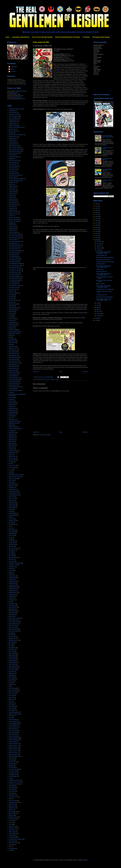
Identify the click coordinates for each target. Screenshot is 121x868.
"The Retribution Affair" (14, 267)
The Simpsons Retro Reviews (101, 37)
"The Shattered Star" (14, 273)
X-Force (10, 823)
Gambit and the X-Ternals (15, 477)
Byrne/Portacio (12, 343)
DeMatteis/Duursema (14, 421)
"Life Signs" (11, 195)
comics (48, 379)
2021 (97, 214)
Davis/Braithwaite (13, 412)
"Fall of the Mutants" (13, 160)
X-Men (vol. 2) (12, 826)
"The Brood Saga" (13, 232)
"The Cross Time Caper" (14, 234)
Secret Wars (12, 708)
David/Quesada (12, 408)
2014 (97, 229)
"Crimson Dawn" (12, 144)
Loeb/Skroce (12, 600)
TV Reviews (86, 37)
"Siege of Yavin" (12, 227)
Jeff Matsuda (12, 534)
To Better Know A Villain (14, 784)
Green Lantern (12, 499)
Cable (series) (12, 346)
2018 (97, 221)
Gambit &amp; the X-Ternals (15, 475)
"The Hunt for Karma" (14, 253)
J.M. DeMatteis (12, 524)
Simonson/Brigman (13, 725)
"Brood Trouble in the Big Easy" (16, 135)
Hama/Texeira (12, 508)
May (98, 307)
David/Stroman (12, 410)
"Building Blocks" (13, 138)
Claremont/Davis (13, 367)
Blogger (86, 860)
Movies (10, 646)
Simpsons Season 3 (13, 749)
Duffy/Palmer (12, 440)
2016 (97, 225)
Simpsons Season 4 (13, 751)
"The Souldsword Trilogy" (15, 278)
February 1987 (12, 458)
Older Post (85, 372)
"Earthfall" (11, 159)
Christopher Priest (13, 354)
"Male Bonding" (12, 199)
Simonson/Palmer (13, 734)
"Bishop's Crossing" (13, 125)
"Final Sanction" (12, 168)
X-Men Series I (12, 830)
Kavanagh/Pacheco (13, 558)
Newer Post (36, 372)
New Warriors (12, 650)
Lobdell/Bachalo (12, 578)
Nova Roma (11, 672)
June (98, 305)
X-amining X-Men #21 (101, 255)
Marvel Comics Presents (14, 618)
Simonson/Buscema (13, 727)
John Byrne (11, 546)
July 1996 (11, 554)
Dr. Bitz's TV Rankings (14, 429)
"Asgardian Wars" (13, 122)
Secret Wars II (12, 710)
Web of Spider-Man (13, 812)
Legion (10, 572)
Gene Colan (11, 480)
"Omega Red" (12, 208)
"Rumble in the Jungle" (14, 221)
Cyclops (10, 392)
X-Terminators (12, 836)
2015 (97, 227)
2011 (97, 236)
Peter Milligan (12, 679)
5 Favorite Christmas (14, 300)
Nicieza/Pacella (12, 661)
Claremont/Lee (12, 370)
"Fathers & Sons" (13, 164)
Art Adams (11, 321)
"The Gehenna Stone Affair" (15, 251)
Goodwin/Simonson (13, 493)
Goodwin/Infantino (13, 491)
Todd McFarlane (12, 788)
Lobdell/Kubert (12, 583)
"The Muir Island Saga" (14, 260)
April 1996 (11, 317)
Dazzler (10, 418)
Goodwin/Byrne (12, 489)
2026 (97, 204)
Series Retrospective (14, 712)
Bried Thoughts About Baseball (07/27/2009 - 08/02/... (104, 300)
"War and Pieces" (13, 289)
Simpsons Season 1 (13, 743)
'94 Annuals (11, 297)
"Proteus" (11, 216)
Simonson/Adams (13, 719)
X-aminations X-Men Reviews (21, 37)
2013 (97, 231)
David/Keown (12, 405)
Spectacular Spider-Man (14, 756)
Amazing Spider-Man (14, 308)
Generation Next (12, 484)
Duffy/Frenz (11, 434)
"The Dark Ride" (12, 240)
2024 (97, 208)
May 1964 (11, 633)
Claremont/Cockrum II (14, 363)
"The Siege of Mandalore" (15, 276)
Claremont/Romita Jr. (14, 378)
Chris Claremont (12, 352)
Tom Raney (11, 793)
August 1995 (12, 326)
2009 (97, 240)
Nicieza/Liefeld (12, 659)
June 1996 (11, 556)
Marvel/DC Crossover (14, 631)
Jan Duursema (12, 530)
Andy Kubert (12, 311)
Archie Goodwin (12, 319)
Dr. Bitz (12, 69)
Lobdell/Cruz (12, 580)
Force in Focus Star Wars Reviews (42, 37)
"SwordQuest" (12, 230)
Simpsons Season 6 (13, 755)
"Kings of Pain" (12, 190)
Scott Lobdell (12, 707)
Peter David (11, 677)
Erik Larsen (11, 447)
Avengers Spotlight (13, 330)
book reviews (12, 841)
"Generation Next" (13, 173)
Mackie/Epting (12, 609)
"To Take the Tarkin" (13, 287)
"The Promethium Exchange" (15, 265)
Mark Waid (11, 616)
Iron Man (11, 523)
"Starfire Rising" (12, 229)
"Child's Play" (12, 140)
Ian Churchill (12, 519)
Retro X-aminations (13, 690)
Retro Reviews (12, 688)
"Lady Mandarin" (13, 192)
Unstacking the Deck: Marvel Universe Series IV (108, 137)
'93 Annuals (11, 295)
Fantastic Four (12, 456)
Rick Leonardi (12, 694)
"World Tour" (12, 291)
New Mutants (12, 648)
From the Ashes (12, 467)
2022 (97, 212)
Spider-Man (11, 758)
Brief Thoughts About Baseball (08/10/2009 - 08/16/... (103, 274)
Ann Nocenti (11, 313)
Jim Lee (10, 537)
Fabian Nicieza (12, 453)
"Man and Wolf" (12, 201)
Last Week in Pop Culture (15, 563)
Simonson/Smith (12, 742)
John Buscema (12, 545)
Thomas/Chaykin (13, 777)
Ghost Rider (11, 488)
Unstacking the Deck (14, 802)
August (98, 250)
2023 (97, 210)
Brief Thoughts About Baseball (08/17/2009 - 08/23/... (103, 267)
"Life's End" (11, 197)
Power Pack (11, 681)
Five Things (11, 462)
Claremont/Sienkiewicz (14, 380)
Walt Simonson (12, 808)
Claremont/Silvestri (13, 381)
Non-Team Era (12, 670)
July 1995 (11, 552)
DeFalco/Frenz (12, 420)
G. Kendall (13, 71)
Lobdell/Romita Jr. (13, 592)
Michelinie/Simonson (14, 640)
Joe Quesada (12, 543)
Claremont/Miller (12, 376)
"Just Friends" (12, 188)
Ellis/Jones (11, 442)
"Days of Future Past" (14, 146)
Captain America (13, 348)
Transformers (12, 795)
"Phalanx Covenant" (13, 212)
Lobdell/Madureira (13, 587)
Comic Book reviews (41, 379)
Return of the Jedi (13, 692)
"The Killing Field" (13, 254)
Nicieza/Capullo (12, 653)
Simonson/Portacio (13, 736)
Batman (10, 335)
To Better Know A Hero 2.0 (15, 782)
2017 (97, 223)
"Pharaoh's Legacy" (13, 214)
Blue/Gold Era (12, 341)
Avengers (11, 328)
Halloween (11, 500)
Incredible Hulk (12, 521)
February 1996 (12, 460)
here (25, 84)
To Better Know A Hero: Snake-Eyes (105, 289)
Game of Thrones (13, 478)
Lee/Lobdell (11, 570)
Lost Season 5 (12, 604)
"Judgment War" (12, 186)
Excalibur (11, 449)
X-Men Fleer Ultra (13, 828)
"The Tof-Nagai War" (13, 282)
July (98, 303)
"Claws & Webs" (12, 142)
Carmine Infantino (13, 350)
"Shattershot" (12, 225)
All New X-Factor (13, 304)
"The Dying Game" (13, 243)
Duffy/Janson (12, 436)
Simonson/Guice (13, 729)
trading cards (12, 848)
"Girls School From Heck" (15, 175)
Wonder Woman (12, 819)
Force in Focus (12, 465)
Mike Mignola (12, 642)
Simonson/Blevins (13, 721)
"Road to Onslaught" (13, 219)
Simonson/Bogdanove (14, 723)
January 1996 (12, 532)
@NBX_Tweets (17, 94)
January (99, 316)
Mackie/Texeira (12, 613)
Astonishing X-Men (13, 324)
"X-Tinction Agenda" (13, 293)
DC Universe (12, 397)
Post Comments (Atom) (45, 435)
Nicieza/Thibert (12, 664)
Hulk (10, 517)
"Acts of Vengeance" (13, 116)
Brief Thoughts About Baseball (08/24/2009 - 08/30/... (103, 253)
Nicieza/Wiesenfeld (13, 668)
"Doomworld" (12, 155)
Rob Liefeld (11, 696)
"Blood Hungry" (12, 129)
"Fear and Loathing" (13, 166)
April (98, 309)
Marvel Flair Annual (13, 620)
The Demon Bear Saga (14, 769)
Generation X (12, 486)
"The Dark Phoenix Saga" (15, 238)
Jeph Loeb (11, 535)
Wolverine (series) (13, 817)
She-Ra (10, 718)
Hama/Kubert (12, 502)
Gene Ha (11, 482)
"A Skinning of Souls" (14, 114)
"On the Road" (12, 210)
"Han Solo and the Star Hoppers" (16, 179)
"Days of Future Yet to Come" (16, 149)
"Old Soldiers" (12, 206)
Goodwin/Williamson (13, 495)
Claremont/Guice (13, 369)
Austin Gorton (14, 67)
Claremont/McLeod (13, 374)
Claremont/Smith (13, 385)
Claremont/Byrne (13, 359)
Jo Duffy (11, 539)
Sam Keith (11, 705)
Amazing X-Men (12, 310)
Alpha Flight (11, 306)
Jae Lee (10, 528)
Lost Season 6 (12, 605)
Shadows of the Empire (14, 714)
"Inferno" (11, 184)
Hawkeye (11, 510)
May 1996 (11, 635)
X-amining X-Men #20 (101, 271)
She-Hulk (11, 716)
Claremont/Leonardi (13, 372)
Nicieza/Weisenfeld (13, 666)
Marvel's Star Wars (13, 629)
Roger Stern (11, 697)
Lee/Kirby (11, 569)
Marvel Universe (12, 628)
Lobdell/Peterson (13, 589)
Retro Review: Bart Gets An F (103, 260)
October (99, 246)
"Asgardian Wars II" (13, 120)
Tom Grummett (12, 791)
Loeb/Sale (11, 598)
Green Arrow (12, 497)
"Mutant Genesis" (13, 203)
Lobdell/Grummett (13, 581)
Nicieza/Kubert (12, 657)
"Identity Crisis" (12, 183)
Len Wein (11, 574)
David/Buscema (12, 403)
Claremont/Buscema (13, 357)
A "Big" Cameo (100, 269)
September (99, 248)
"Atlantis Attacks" (13, 124)
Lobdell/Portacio (12, 591)
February (99, 314)
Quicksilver (11, 685)
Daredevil (11, 399)
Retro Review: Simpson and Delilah (105, 257)
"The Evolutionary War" (14, 247)
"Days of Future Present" (15, 148)
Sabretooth (11, 703)
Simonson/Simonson (14, 740)
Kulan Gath (11, 559)
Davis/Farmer (12, 414)
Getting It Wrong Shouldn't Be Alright (105, 262)
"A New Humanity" (13, 113)
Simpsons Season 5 (13, 753)
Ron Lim (11, 701)
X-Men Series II (12, 832)
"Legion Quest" (12, 194)
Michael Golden (12, 637)
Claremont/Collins (13, 365)
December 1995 (12, 427)
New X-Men (11, 651)
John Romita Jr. (12, 550)
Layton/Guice (12, 567)
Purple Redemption (101, 264)
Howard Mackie (12, 515)
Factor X (11, 454)
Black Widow (12, 339)
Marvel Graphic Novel (14, 622)
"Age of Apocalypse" (13, 118)
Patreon (10, 675)
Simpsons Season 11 (14, 745)
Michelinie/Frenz (12, 639)
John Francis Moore (13, 548)
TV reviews (11, 767)
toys (10, 847)
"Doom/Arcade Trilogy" (14, 153)
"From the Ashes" (13, 170)
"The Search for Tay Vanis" (15, 271)
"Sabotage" (11, 223)
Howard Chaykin (13, 513)
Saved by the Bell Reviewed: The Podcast (68, 37)
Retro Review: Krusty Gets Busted (104, 297)
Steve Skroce (12, 764)
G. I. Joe (11, 469)
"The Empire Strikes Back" (15, 245)
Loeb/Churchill (12, 594)
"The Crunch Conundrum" (15, 236)
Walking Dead (12, 806)
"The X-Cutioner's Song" (14, 286)
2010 (97, 238)
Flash (10, 464)
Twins (10, 799)
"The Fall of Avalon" (13, 249)
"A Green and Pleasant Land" (16, 109)
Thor (10, 778)
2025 (97, 206)
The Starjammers (13, 773)
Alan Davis (11, 302)
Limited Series (12, 576)
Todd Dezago (12, 786)
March (98, 311)
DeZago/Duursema (13, 423)
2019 (97, 219)
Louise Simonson (13, 607)
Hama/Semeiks (12, 504)
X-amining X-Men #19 (101, 295)
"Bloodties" (11, 133)
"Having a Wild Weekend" (15, 181)
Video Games (12, 804)
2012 (97, 234)
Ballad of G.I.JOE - (101, 284)
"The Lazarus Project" (14, 258)
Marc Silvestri (12, 615)
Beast (10, 337)
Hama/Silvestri (12, 506)
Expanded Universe (13, 451)
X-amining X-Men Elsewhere (15, 839)
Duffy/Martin (11, 438)
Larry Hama (11, 561)
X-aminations (53, 379)
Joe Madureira (12, 541)
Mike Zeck (11, 644)
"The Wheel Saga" (13, 284)
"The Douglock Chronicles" (15, 241)
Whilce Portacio (12, 813)
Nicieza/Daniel (12, 655)
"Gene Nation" (12, 172)
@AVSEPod (22, 99)
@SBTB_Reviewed (16, 97)
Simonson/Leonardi (13, 731)
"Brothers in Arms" (13, 136)
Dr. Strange (11, 431)
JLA (10, 526)
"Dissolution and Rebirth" (15, 151)
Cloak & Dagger (12, 389)
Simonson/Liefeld (13, 732)
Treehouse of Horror (13, 797)
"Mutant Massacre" (13, 205)
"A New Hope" (12, 111)
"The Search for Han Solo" (15, 269)
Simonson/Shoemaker (14, 738)
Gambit (10, 473)
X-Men (58, 379)
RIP (9, 686)
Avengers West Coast (14, 332)
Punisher (11, 683)
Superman (11, 766)
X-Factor (11, 821)
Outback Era (12, 673)
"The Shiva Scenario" (14, 275)
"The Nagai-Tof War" (13, 262)
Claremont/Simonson (14, 383)
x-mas (10, 850)
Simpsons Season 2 (13, 747)
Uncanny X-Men (12, 800)
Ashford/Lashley (12, 322)
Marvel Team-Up (13, 626)
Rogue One (11, 699)
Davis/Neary (11, 416)
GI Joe (10, 471)
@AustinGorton (23, 91)
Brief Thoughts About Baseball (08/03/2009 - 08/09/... (103, 287)
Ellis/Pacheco (12, 445)
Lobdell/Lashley (12, 585)
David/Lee (11, 407)
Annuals (10, 315)
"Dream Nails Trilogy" (14, 157)
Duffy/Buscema (12, 432)
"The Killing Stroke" (13, 256)
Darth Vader (11, 401)
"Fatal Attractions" (13, 162)
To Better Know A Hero (14, 780)
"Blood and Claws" (13, 131)
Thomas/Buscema (13, 775)
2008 (97, 318)
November (99, 244)
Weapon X (11, 810)
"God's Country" (12, 177)
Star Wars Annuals (13, 762)
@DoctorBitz (14, 93)
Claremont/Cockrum (13, 361)
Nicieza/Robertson (13, 662)
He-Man (10, 512)
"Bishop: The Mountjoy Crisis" (16, 127)
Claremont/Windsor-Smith (15, 387)
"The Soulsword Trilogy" (14, 280)
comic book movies (13, 843)
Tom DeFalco (12, 789)
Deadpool (11, 425)
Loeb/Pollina (12, 596)
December (99, 242)
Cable (10, 345)
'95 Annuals (11, 299)
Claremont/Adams (13, 356)
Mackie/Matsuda (12, 611)
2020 (97, 217)
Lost (10, 602)
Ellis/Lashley (12, 443)
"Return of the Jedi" (13, 218)
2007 (97, 320)
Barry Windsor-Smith (14, 333)
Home (8, 37)
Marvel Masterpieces (14, 624)
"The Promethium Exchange (15, 264)
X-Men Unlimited (13, 834)
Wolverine (11, 815)
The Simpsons (12, 771)
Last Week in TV (13, 565)
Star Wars (11, 760)
